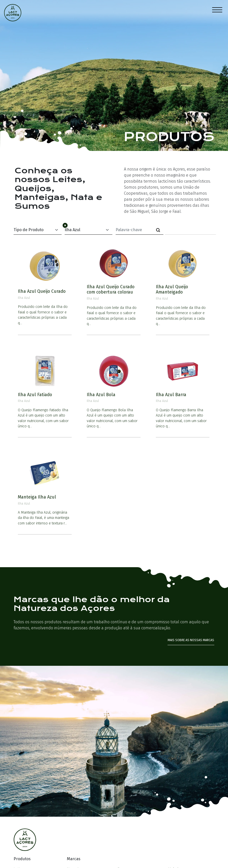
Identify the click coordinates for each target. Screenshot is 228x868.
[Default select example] (37, 230)
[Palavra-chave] (134, 230)
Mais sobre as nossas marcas (191, 640)
